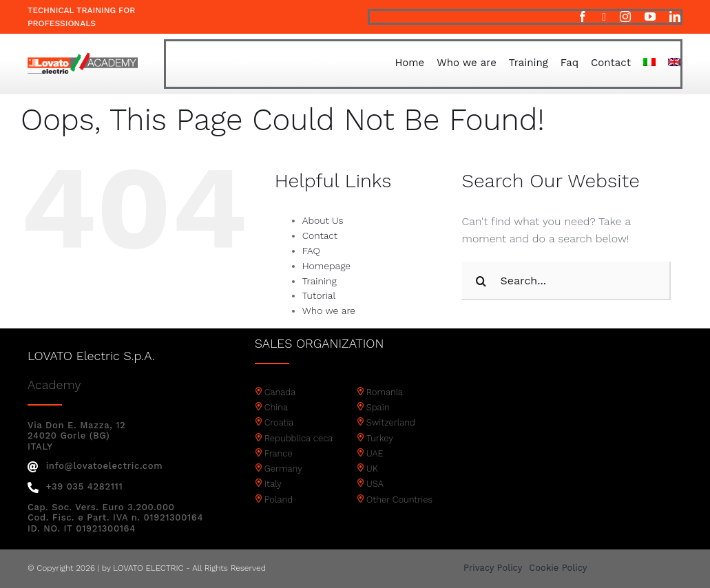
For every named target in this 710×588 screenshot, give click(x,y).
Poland (279, 500)
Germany (283, 469)
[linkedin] (675, 17)
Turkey (380, 438)
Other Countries (399, 500)
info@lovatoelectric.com (95, 466)
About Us (323, 220)
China (276, 407)
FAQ (311, 251)
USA (375, 484)
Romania (385, 392)
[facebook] (583, 17)
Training (320, 281)
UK (372, 469)
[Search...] (567, 281)
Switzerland (391, 422)
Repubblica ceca (299, 438)
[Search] (481, 281)
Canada (280, 392)
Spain (378, 407)
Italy (273, 484)
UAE (375, 453)
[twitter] (604, 17)
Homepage (326, 266)
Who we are (329, 311)
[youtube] (650, 17)
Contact (320, 235)
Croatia (279, 422)
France (279, 453)
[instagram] (625, 17)
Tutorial (319, 295)
